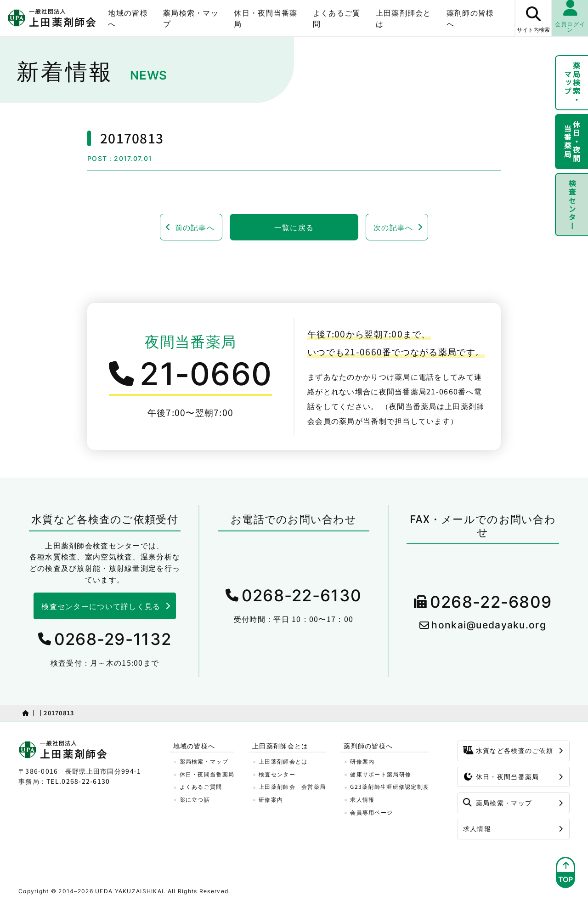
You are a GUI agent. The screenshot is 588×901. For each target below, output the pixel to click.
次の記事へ (393, 227)
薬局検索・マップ (191, 18)
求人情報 (362, 799)
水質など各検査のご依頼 (508, 750)
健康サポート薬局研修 (381, 774)
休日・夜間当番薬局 (266, 18)
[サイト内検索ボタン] (533, 18)
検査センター (572, 205)
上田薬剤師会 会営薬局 (292, 786)
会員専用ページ (371, 812)
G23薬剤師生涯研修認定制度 (390, 786)
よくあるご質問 (337, 18)
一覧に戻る (294, 227)
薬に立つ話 (195, 799)
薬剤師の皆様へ (470, 18)
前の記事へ (195, 227)
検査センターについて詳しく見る (101, 606)
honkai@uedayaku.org (489, 625)
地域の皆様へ (128, 18)
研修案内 (271, 799)
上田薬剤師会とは (404, 18)
